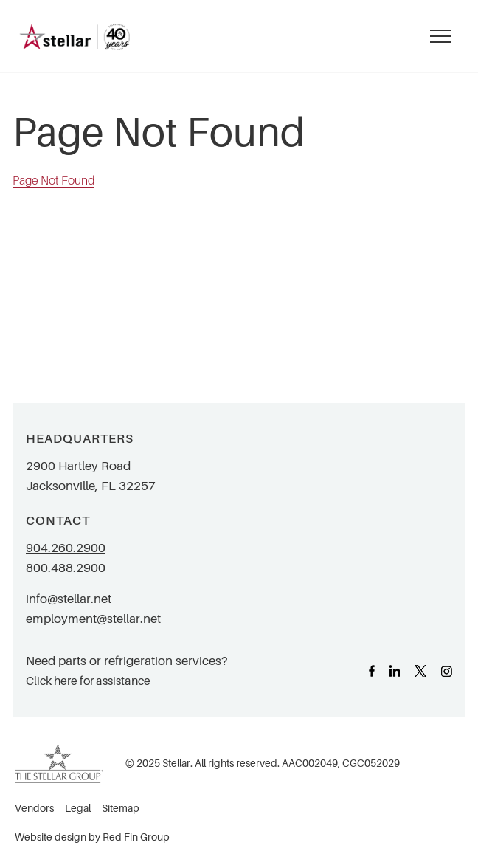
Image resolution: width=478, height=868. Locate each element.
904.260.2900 (66, 548)
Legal (78, 808)
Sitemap (121, 808)
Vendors (34, 808)
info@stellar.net (69, 599)
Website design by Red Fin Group (92, 837)
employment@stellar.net (93, 619)
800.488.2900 (66, 568)
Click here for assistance (88, 681)
